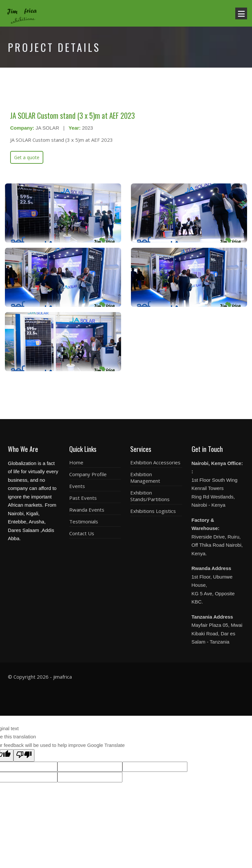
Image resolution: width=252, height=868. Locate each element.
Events (77, 486)
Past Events (83, 498)
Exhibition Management (145, 477)
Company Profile (88, 474)
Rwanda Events (87, 510)
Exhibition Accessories (155, 462)
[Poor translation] (24, 755)
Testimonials (84, 521)
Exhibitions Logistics (153, 511)
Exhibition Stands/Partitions (150, 496)
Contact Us (82, 533)
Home (76, 462)
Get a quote (27, 157)
